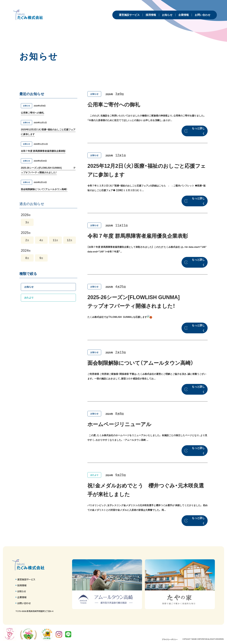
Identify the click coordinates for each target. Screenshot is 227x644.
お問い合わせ (203, 15)
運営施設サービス (129, 15)
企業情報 (184, 15)
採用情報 (151, 15)
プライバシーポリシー (170, 639)
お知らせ (167, 15)
